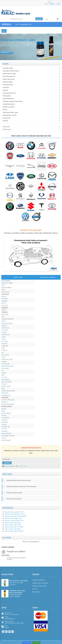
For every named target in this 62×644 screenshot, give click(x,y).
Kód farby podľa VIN (9, 76)
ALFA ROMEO (6, 281)
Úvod (46, 4)
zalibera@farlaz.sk (10, 619)
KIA (3, 353)
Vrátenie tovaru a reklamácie (40, 583)
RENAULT (5, 402)
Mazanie (5, 121)
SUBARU (4, 420)
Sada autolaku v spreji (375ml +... (15, 512)
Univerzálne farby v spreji (10, 112)
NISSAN (4, 384)
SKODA (4, 415)
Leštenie (5, 90)
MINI (3, 375)
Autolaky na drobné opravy (11, 71)
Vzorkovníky (6, 118)
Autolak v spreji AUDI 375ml (13, 518)
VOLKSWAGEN (6, 433)
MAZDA (4, 362)
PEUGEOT (5, 393)
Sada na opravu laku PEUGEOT (14, 531)
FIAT (3, 317)
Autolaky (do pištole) (9, 93)
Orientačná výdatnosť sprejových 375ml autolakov (21, 486)
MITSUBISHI (5, 380)
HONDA (4, 326)
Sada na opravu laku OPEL (13, 529)
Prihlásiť (53, 4)
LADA (3, 357)
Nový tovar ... (7, 127)
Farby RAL (6, 87)
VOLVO (4, 438)
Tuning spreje (7, 96)
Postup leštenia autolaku (14, 499)
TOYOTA (4, 429)
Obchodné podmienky (39, 580)
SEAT (3, 411)
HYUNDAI (5, 330)
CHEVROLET (6, 335)
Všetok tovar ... (8, 129)
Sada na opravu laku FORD (13, 525)
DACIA (4, 303)
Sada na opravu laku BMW (13, 523)
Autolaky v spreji (8, 68)
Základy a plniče (8, 82)
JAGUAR (4, 344)
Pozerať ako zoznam (22, 466)
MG (3, 371)
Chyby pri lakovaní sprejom (14, 493)
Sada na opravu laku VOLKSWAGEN (16, 516)
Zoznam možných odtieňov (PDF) (31, 448)
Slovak (50, 2)
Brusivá (5, 110)
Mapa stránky (36, 592)
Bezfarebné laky (8, 85)
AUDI (3, 285)
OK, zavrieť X (36, 643)
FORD (3, 321)
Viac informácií (27, 643)
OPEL (3, 389)
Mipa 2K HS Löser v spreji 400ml (18, 581)
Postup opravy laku (9, 79)
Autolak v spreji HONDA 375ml (14, 520)
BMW (3, 290)
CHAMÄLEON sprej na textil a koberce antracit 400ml (17, 592)
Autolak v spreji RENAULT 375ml (15, 514)
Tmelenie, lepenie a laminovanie (13, 101)
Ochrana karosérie (8, 98)
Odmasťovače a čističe (10, 115)
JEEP (3, 348)
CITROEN (5, 299)
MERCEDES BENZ (8, 366)
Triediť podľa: (6, 459)
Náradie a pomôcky (9, 107)
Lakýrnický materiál (9, 104)
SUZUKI (4, 424)
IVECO (4, 339)
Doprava (35, 589)
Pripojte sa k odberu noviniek (13, 553)
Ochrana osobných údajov (40, 586)
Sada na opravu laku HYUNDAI (14, 527)
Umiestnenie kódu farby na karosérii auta (19, 480)
